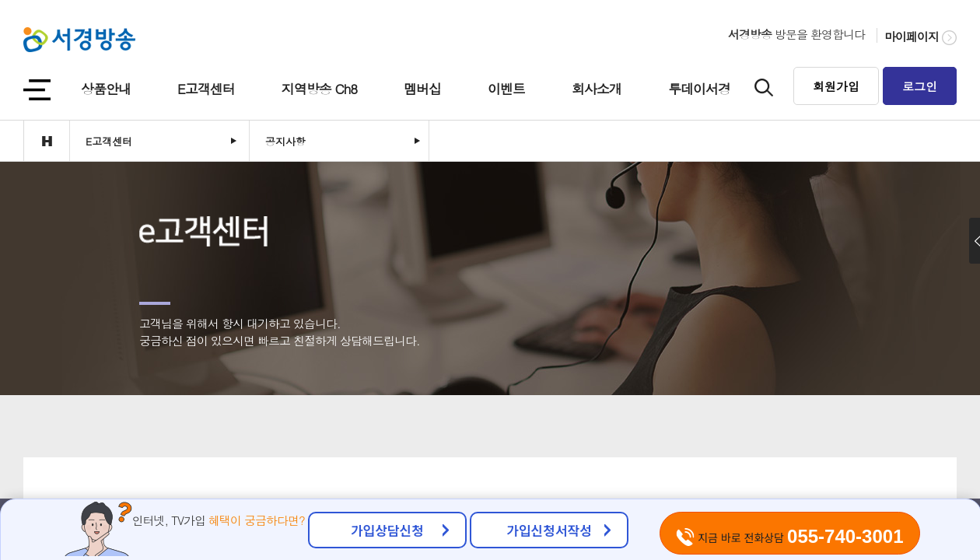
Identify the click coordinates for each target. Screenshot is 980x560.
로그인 (920, 86)
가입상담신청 (387, 530)
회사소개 (597, 89)
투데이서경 (699, 89)
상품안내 (106, 89)
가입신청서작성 (549, 530)
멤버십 (422, 89)
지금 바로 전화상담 (789, 536)
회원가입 (836, 86)
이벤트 (506, 89)
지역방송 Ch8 (319, 89)
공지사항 (285, 141)
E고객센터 (206, 89)
